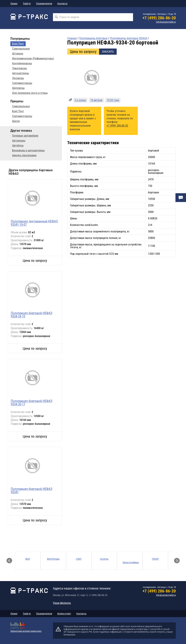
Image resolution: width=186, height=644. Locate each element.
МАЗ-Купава (53, 559)
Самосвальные (21, 49)
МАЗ (28, 559)
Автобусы (18, 146)
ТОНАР (155, 559)
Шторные (18, 54)
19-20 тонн (113, 100)
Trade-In (27, 4)
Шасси (16, 121)
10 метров (96, 100)
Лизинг (14, 4)
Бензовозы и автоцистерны (28, 150)
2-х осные (80, 100)
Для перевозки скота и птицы (30, 93)
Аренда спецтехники (24, 155)
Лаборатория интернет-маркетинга (26, 631)
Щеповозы (18, 88)
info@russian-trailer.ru (166, 22)
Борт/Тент (18, 44)
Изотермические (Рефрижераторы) (33, 59)
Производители (44, 4)
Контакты (62, 4)
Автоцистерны (21, 73)
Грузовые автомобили (25, 136)
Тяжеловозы (20, 68)
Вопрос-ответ (64, 614)
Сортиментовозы (22, 83)
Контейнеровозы (22, 63)
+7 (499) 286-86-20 (159, 18)
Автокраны (19, 141)
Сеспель (104, 559)
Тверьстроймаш (131, 562)
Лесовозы (18, 78)
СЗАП (79, 559)
